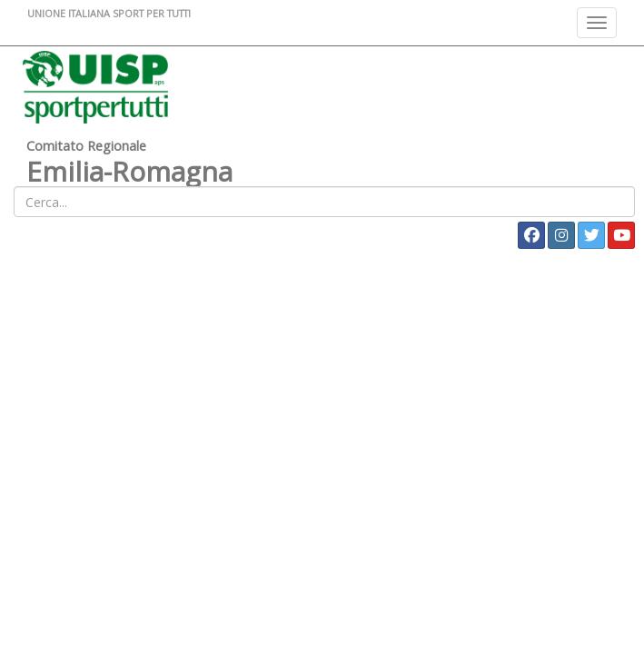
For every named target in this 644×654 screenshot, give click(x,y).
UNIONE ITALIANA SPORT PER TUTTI (109, 13)
